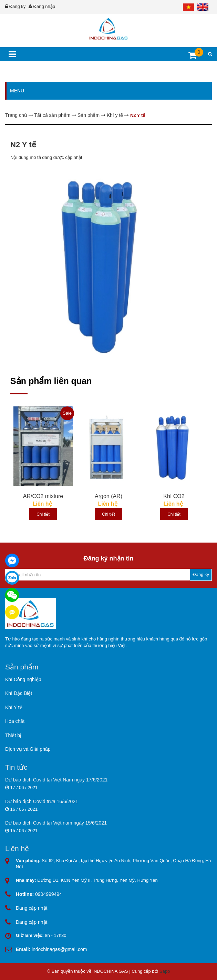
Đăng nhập (44, 6)
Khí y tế (116, 115)
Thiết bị (13, 735)
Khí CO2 (174, 496)
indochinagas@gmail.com (51, 949)
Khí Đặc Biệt (19, 693)
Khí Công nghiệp (23, 679)
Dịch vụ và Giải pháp (28, 749)
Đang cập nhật (32, 908)
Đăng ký (18, 6)
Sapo (165, 971)
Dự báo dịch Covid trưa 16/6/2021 (42, 801)
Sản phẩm (89, 115)
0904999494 (39, 894)
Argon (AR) (108, 496)
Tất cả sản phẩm (53, 115)
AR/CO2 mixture (43, 496)
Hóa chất (15, 721)
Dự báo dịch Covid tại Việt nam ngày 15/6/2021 (56, 823)
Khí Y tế (14, 707)
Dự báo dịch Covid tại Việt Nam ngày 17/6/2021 (56, 780)
